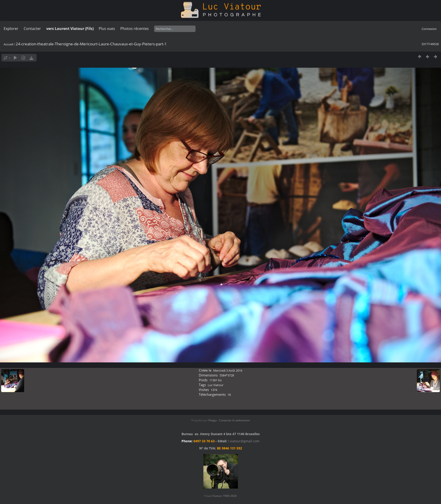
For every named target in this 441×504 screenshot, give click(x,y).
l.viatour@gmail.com (244, 441)
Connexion (429, 29)
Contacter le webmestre (234, 420)
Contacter (32, 29)
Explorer (11, 29)
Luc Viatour (216, 385)
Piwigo (213, 420)
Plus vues (107, 29)
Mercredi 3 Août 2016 (228, 370)
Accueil (8, 44)
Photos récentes (135, 29)
